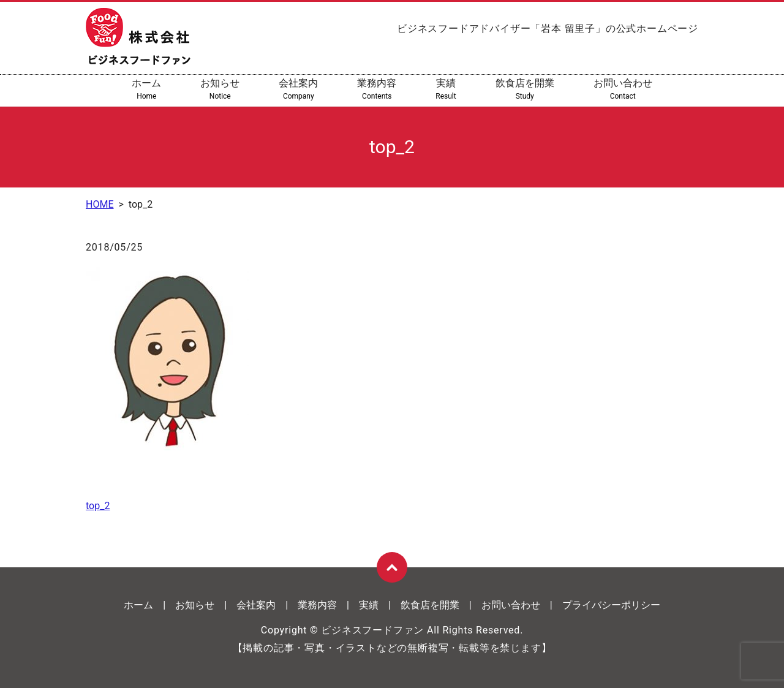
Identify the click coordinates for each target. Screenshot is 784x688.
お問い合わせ (623, 89)
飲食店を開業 (525, 89)
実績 (446, 89)
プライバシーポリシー (611, 605)
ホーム (146, 89)
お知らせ (220, 89)
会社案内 (298, 89)
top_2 (98, 506)
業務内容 (377, 89)
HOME (100, 204)
